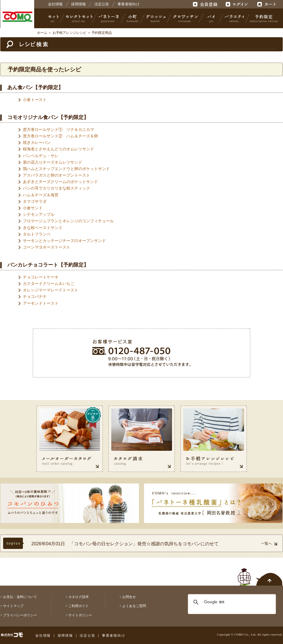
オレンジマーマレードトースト (51, 290)
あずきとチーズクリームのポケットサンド (60, 182)
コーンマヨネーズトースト (47, 247)
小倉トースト (35, 100)
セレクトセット (79, 18)
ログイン (237, 4)
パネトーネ (109, 18)
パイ (211, 18)
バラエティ (234, 18)
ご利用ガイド (79, 606)
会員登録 (206, 4)
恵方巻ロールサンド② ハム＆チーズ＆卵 (60, 136)
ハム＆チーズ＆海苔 (41, 195)
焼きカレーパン (37, 142)
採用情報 (79, 4)
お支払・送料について (20, 597)
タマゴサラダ (35, 201)
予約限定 (263, 18)
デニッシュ (156, 18)
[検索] (228, 602)
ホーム (42, 33)
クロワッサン (185, 18)
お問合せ (129, 597)
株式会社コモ (17, 17)
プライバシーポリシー (20, 615)
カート (267, 4)
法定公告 (102, 4)
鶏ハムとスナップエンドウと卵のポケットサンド (66, 169)
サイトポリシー (80, 615)
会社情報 (55, 4)
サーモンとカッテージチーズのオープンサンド (64, 241)
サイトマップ (13, 606)
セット (54, 18)
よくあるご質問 (134, 606)
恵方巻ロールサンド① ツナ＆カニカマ (58, 129)
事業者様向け (129, 4)
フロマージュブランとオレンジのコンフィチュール (68, 221)
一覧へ (269, 543)
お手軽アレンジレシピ (69, 33)
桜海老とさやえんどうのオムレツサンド (58, 149)
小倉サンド (33, 208)
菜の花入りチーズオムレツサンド (53, 162)
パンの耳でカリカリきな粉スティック (56, 188)
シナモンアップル (39, 214)
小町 (133, 18)
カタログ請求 (79, 597)
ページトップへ (260, 574)
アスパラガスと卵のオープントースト (56, 175)
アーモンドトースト (41, 303)
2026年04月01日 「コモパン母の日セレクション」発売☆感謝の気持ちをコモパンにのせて (125, 544)
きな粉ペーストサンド (43, 228)
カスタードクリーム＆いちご (49, 283)
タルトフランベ (37, 234)
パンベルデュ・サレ (41, 156)
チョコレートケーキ (41, 277)
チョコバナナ (35, 296)
